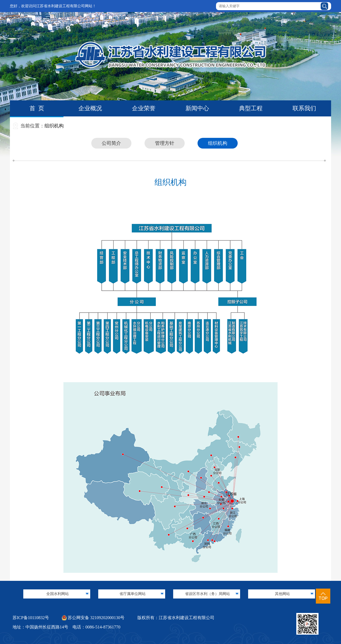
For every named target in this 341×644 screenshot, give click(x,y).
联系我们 (304, 108)
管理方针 (165, 143)
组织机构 (54, 126)
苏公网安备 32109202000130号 (93, 618)
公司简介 (111, 143)
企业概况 (90, 108)
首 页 (37, 108)
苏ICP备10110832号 (31, 618)
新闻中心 (197, 108)
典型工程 (251, 108)
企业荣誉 (144, 108)
